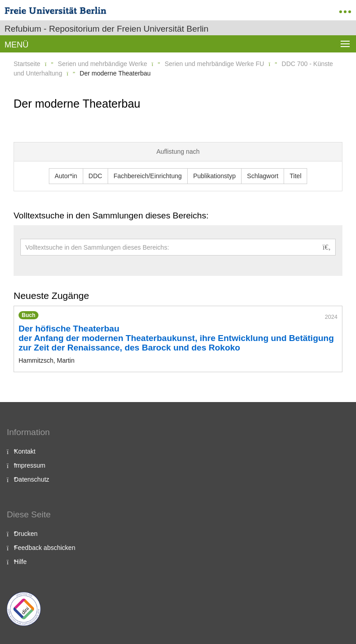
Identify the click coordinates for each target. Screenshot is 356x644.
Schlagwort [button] (263, 176)
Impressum (30, 465)
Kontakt (25, 451)
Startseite (27, 64)
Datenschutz (32, 479)
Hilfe (20, 562)
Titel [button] (295, 176)
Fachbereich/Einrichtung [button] (148, 176)
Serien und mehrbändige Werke (102, 64)
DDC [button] (95, 176)
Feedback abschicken (45, 548)
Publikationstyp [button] (214, 176)
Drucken (26, 534)
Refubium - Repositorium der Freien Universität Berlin (107, 29)
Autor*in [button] (66, 176)
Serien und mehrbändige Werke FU (214, 64)
